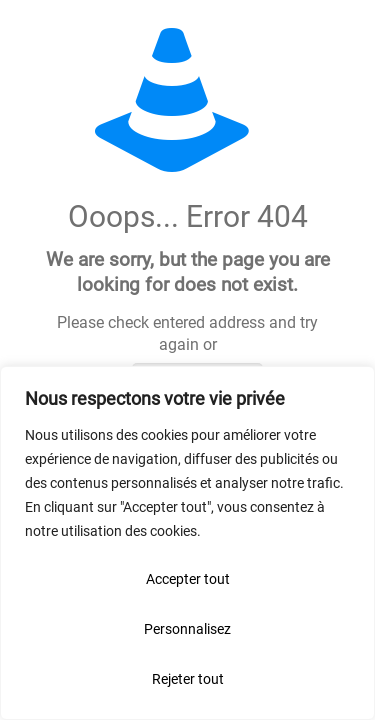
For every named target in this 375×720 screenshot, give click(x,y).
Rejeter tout (188, 679)
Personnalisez (187, 629)
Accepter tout (188, 579)
